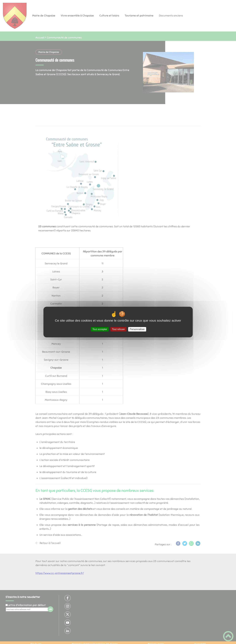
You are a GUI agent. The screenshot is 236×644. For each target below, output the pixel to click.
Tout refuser (118, 329)
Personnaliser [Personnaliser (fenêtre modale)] (137, 329)
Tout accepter (100, 329)
